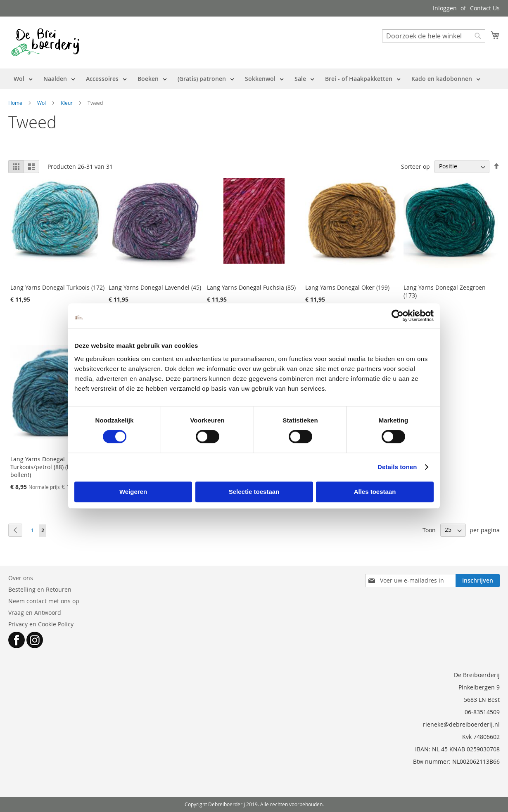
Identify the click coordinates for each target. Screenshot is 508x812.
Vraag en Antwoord (35, 613)
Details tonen (397, 467)
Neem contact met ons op (44, 601)
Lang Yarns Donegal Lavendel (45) (155, 287)
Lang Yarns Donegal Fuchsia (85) (251, 287)
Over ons (21, 578)
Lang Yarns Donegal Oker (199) (347, 287)
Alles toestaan (375, 492)
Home (16, 103)
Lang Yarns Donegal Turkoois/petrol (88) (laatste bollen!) (48, 467)
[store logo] (45, 42)
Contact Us (485, 8)
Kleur (67, 103)
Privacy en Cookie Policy (41, 624)
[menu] (247, 79)
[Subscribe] (478, 581)
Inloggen (445, 8)
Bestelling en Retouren (40, 589)
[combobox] (434, 36)
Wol (42, 103)
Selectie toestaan (254, 492)
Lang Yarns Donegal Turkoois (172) (57, 287)
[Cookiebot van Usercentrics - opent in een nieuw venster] (398, 316)
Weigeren (133, 492)
